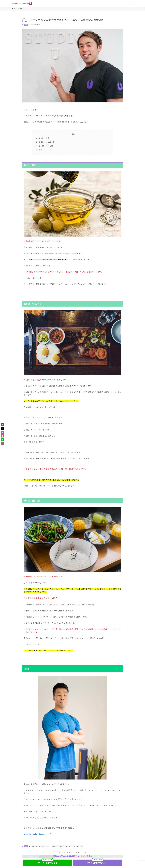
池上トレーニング (44, 846)
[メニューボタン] (130, 3)
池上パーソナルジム (58, 846)
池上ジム (34, 846)
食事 (26, 25)
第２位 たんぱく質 (47, 142)
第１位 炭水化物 (46, 146)
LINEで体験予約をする (47, 863)
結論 (40, 150)
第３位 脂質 (44, 138)
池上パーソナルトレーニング (75, 846)
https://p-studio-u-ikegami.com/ (37, 834)
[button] (2, 424)
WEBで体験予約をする (98, 863)
